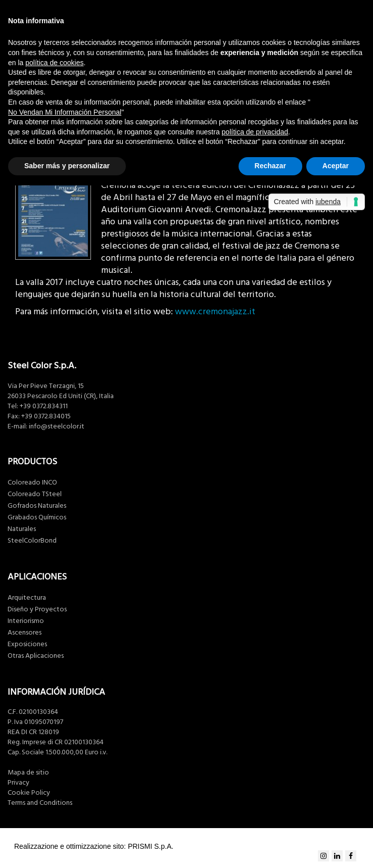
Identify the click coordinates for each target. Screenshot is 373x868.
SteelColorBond (32, 541)
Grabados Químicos (37, 517)
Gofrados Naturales (37, 506)
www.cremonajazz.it (215, 311)
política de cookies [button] (54, 63)
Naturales (22, 529)
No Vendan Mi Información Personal (65, 112)
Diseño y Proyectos (37, 609)
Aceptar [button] (336, 166)
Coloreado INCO (32, 483)
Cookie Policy (29, 793)
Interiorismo (26, 621)
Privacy (18, 783)
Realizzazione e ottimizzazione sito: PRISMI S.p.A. (94, 846)
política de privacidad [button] (255, 132)
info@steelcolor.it (57, 426)
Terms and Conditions (40, 803)
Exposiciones (27, 644)
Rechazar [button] (270, 166)
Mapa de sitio (28, 773)
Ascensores (25, 633)
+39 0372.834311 (44, 406)
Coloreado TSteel (35, 494)
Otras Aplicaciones (36, 656)
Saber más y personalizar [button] (67, 166)
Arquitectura (27, 598)
